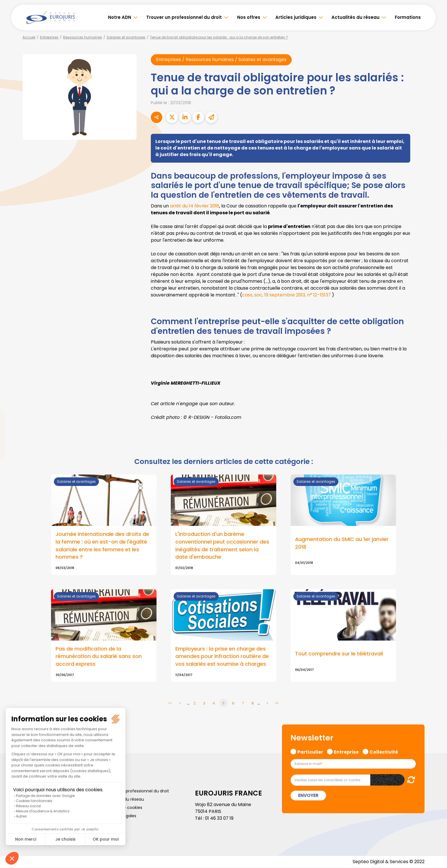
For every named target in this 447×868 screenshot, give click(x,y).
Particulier (310, 752)
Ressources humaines (83, 37)
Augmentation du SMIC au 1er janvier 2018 (342, 543)
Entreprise (346, 752)
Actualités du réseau (355, 17)
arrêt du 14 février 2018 (195, 206)
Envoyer (308, 796)
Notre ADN (120, 17)
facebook (436, 400)
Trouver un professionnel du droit (184, 17)
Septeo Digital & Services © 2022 (388, 862)
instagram (436, 445)
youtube (436, 434)
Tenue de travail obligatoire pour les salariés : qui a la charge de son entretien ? (219, 37)
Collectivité (384, 752)
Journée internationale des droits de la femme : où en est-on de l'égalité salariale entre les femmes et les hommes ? (102, 546)
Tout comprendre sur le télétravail (339, 654)
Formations (408, 17)
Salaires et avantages (126, 37)
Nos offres (249, 17)
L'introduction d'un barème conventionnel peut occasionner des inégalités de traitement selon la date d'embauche (222, 546)
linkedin (436, 423)
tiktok (436, 468)
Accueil (29, 37)
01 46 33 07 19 (220, 819)
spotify (436, 457)
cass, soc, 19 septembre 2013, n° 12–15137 (287, 295)
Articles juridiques (296, 17)
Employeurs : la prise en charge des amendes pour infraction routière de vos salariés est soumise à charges (222, 657)
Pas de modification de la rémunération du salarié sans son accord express (99, 657)
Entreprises (49, 37)
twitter (436, 411)
